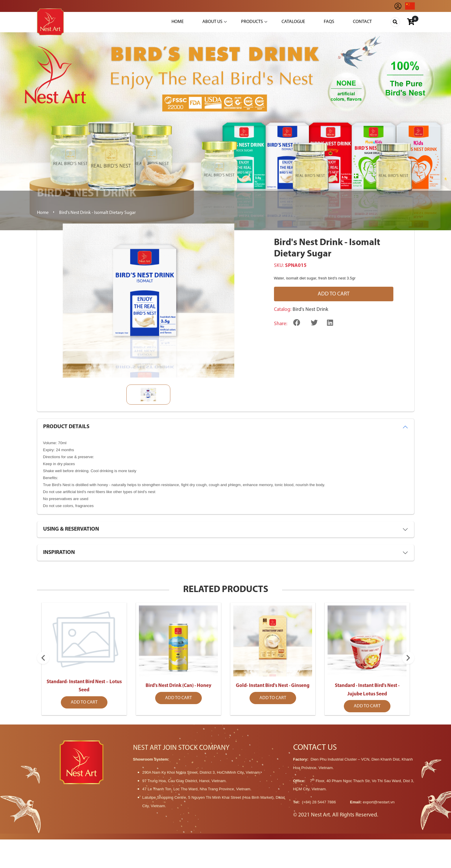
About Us (212, 22)
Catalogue (293, 22)
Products (252, 22)
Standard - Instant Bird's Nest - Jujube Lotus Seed (367, 710)
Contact (362, 22)
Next (408, 682)
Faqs (329, 22)
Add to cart (334, 294)
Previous (43, 682)
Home (178, 22)
